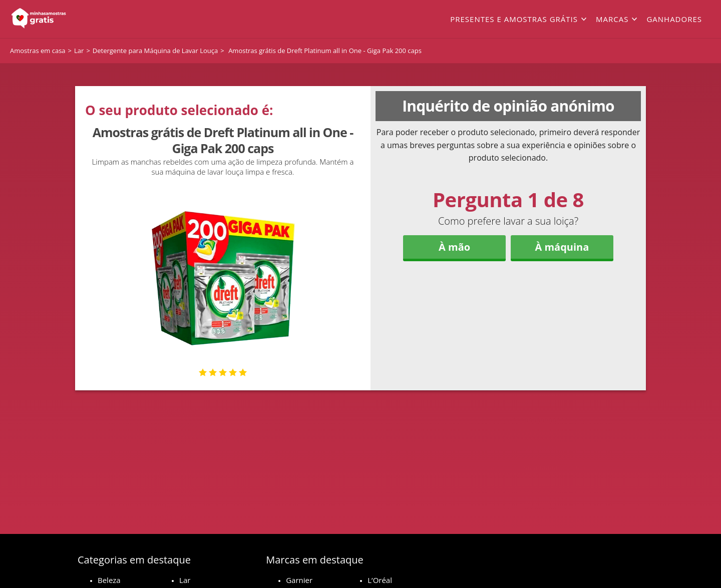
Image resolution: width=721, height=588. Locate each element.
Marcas (612, 19)
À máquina (562, 247)
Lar (185, 580)
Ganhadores (674, 19)
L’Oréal (380, 580)
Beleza (109, 580)
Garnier (299, 580)
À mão (454, 247)
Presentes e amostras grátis (514, 19)
